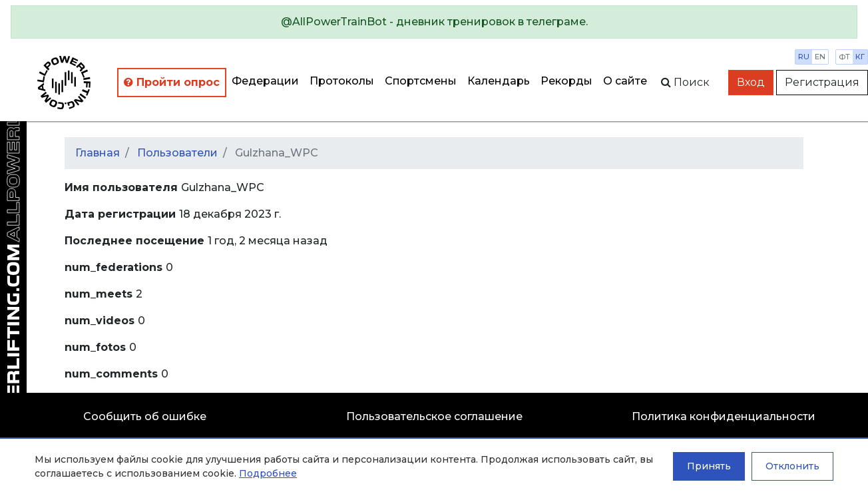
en (820, 57)
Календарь (499, 81)
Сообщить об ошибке (145, 416)
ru (804, 57)
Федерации (265, 81)
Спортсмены (421, 81)
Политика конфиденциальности (724, 416)
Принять (709, 466)
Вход (751, 82)
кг (860, 57)
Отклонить (792, 466)
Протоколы (342, 81)
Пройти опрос (172, 82)
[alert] (434, 22)
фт (844, 57)
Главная (98, 153)
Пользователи (177, 153)
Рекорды (566, 81)
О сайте (625, 81)
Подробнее (268, 473)
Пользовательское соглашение (434, 416)
